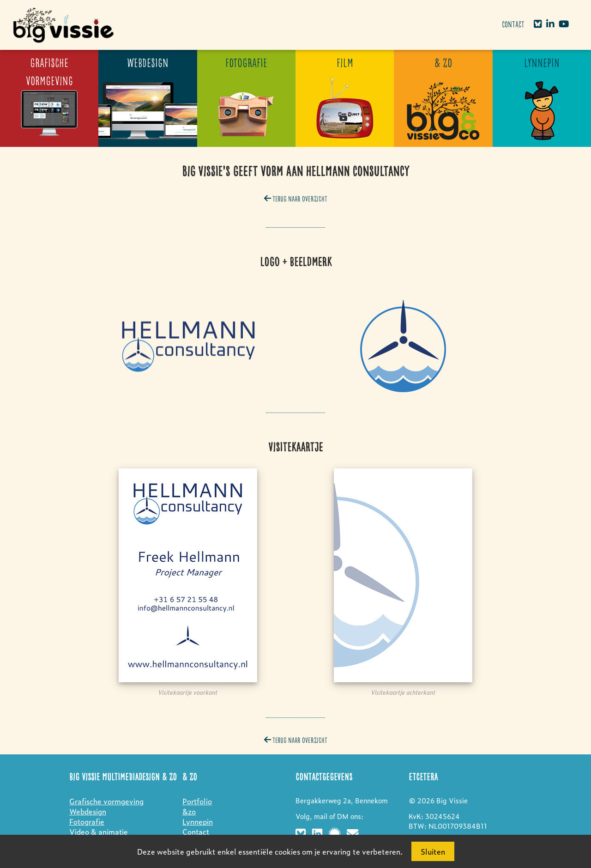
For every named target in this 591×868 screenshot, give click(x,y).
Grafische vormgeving (106, 801)
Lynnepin (198, 821)
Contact (513, 25)
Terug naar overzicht (296, 199)
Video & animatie (99, 832)
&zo (189, 811)
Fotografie (87, 821)
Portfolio (197, 801)
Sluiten (433, 851)
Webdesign (88, 811)
